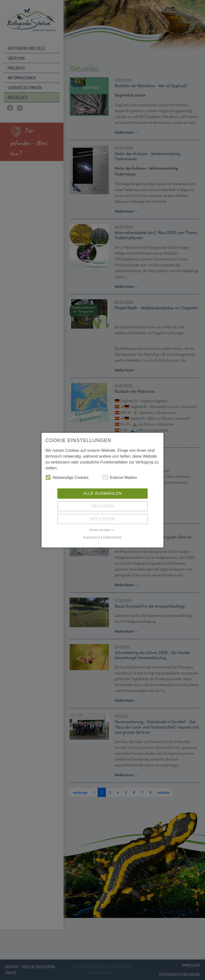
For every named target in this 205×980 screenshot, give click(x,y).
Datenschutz (112, 537)
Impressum (92, 537)
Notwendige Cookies (67, 477)
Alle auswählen (102, 493)
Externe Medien (120, 477)
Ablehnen (102, 506)
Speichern (102, 519)
